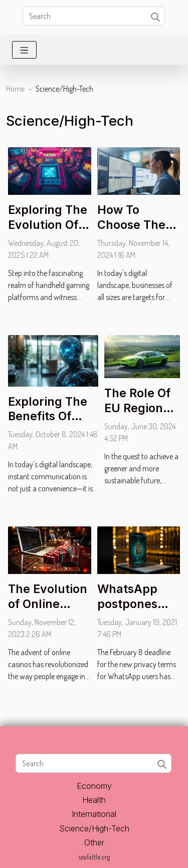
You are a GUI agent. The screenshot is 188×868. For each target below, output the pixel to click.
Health (94, 800)
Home (15, 89)
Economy (94, 786)
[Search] (94, 16)
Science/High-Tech (94, 828)
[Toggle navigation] (24, 50)
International (94, 814)
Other (94, 842)
